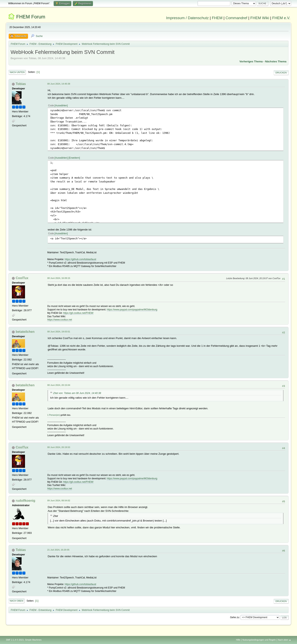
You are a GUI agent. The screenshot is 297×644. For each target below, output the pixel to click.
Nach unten (17, 72)
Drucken (281, 73)
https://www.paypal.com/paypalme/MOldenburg (132, 310)
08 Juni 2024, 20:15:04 (59, 385)
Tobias (21, 84)
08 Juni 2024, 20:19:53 (59, 447)
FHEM (217, 18)
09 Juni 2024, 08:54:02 (59, 501)
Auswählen (61, 106)
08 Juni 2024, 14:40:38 (59, 84)
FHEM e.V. (281, 18)
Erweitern (74, 158)
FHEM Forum (31, 17)
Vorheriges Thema (251, 61)
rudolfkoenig (26, 501)
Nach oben (16, 601)
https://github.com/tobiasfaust (80, 259)
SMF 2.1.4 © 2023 (15, 640)
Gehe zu (235, 617)
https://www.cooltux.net (60, 320)
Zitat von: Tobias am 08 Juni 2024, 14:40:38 (77, 393)
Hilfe (238, 640)
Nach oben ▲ (284, 640)
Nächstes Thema (276, 61)
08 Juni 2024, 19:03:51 (59, 332)
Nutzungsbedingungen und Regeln (259, 640)
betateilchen (25, 332)
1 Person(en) (53, 415)
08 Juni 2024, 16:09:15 (59, 278)
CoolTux (22, 278)
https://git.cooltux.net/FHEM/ (78, 313)
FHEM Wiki (260, 18)
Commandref (236, 18)
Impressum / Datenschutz (188, 18)
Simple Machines (33, 640)
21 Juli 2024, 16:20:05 (58, 550)
